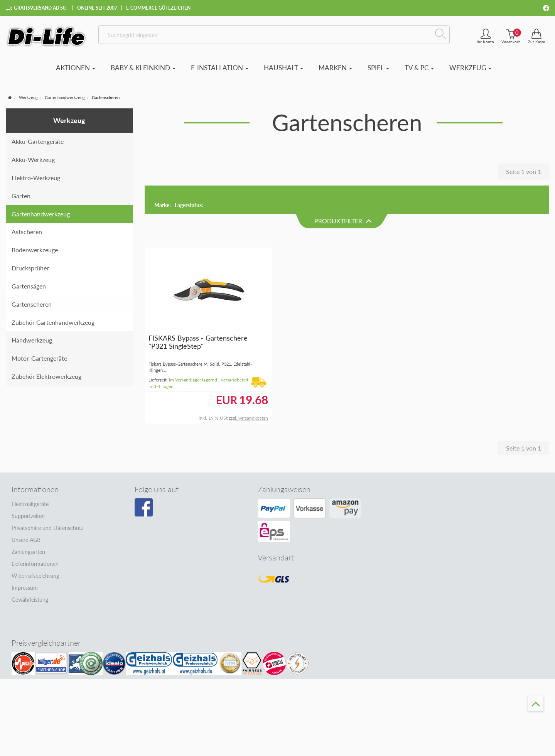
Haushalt (283, 68)
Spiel (378, 68)
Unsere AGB (26, 512)
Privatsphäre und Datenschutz (47, 500)
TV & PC (419, 68)
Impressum (25, 559)
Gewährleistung (30, 571)
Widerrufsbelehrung (35, 548)
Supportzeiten (28, 488)
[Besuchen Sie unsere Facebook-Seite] (144, 479)
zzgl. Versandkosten (248, 390)
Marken (335, 68)
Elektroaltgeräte (30, 476)
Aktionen (76, 68)
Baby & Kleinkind (143, 68)
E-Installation (220, 68)
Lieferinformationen (35, 536)
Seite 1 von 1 (524, 171)
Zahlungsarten (28, 524)
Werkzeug (470, 68)
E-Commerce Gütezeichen (158, 8)
